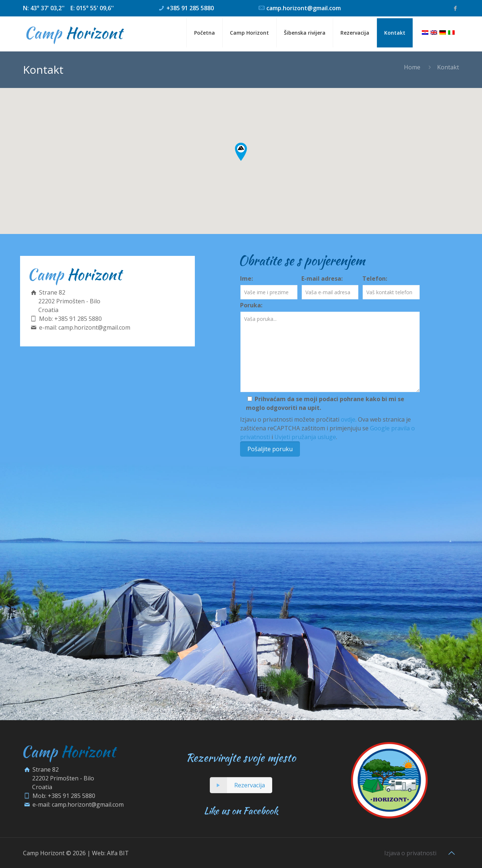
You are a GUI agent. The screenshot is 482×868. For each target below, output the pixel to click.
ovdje (348, 419)
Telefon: (375, 279)
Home (412, 67)
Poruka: (251, 305)
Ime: (246, 279)
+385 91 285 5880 (190, 8)
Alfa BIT (118, 853)
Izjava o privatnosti (410, 853)
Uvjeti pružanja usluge (305, 437)
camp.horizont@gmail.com (304, 8)
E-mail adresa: (322, 279)
